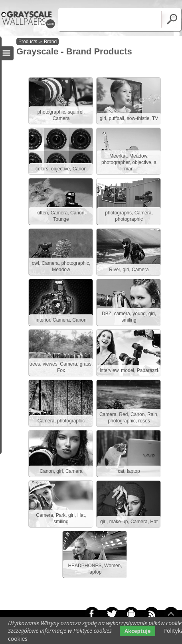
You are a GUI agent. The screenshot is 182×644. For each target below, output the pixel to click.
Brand (50, 42)
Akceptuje (137, 631)
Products (28, 42)
